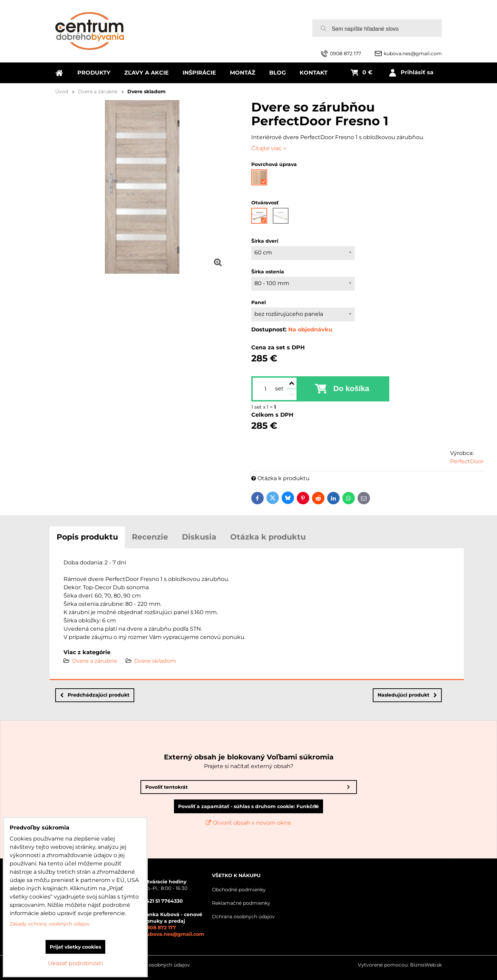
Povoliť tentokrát (167, 787)
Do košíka (351, 389)
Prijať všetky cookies (75, 947)
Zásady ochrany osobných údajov (150, 965)
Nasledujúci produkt (407, 695)
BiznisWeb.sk (426, 965)
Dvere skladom (155, 661)
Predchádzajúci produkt (95, 695)
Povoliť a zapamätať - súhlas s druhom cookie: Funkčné (248, 806)
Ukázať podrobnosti (75, 963)
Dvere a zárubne (95, 661)
